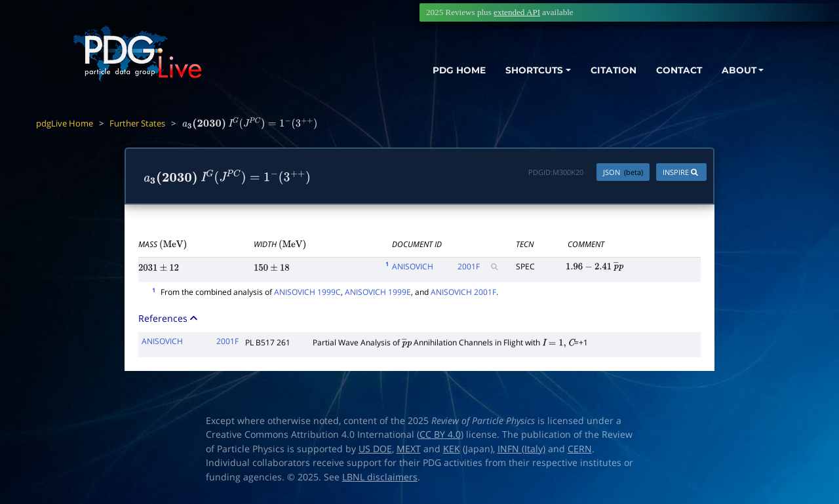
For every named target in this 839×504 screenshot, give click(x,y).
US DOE (375, 449)
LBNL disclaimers (380, 477)
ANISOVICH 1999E (378, 292)
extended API (517, 12)
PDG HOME (443, 70)
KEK (452, 449)
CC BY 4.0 (440, 435)
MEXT (409, 449)
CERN (580, 449)
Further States (137, 123)
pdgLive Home (65, 123)
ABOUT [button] (737, 70)
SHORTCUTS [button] (523, 70)
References (169, 318)
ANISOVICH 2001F (463, 292)
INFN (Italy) (521, 449)
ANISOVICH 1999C (307, 292)
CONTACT (675, 70)
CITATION (607, 70)
